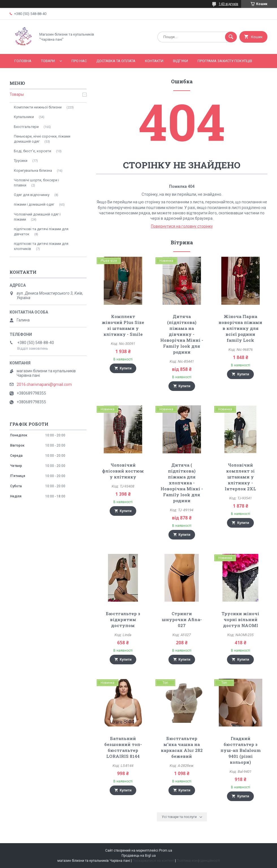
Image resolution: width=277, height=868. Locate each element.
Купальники (24, 117)
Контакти (154, 61)
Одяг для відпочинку (32, 195)
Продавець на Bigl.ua (139, 856)
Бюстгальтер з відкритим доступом (123, 619)
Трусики (21, 161)
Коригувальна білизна (33, 170)
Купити (126, 368)
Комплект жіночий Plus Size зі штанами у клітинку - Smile (123, 325)
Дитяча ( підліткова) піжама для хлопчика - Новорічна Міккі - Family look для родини (182, 483)
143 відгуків (229, 4)
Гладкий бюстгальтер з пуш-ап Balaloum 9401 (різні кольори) (241, 750)
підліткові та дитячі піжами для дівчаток (41, 231)
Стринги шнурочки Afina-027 (182, 619)
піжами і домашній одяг (34, 204)
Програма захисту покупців (225, 61)
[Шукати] (231, 37)
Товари (48, 61)
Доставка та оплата (116, 61)
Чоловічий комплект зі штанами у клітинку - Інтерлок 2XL (240, 477)
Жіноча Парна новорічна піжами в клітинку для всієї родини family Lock (240, 328)
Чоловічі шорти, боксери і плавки (36, 183)
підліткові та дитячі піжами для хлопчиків (41, 246)
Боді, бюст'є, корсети (33, 151)
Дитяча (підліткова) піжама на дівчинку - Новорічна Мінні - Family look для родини (182, 334)
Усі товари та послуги (179, 817)
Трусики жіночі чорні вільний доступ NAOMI (240, 619)
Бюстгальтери (26, 127)
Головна (23, 61)
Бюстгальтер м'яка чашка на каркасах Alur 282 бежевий (182, 747)
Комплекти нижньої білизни (38, 107)
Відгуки (180, 61)
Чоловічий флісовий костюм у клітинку (123, 471)
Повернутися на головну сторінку (182, 226)
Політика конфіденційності (198, 861)
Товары (17, 94)
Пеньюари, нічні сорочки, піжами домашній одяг (42, 139)
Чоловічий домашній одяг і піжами (37, 217)
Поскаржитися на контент (153, 861)
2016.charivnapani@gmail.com (44, 384)
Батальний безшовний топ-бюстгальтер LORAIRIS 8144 (123, 747)
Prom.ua (166, 850)
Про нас (79, 61)
